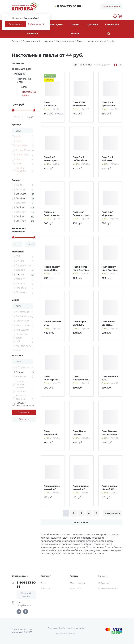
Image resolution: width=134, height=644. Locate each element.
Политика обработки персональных (66, 628)
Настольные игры (24, 80)
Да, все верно (15, 24)
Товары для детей (22, 69)
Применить (24, 412)
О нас (43, 583)
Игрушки (20, 74)
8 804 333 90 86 (69, 6)
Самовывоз (112, 25)
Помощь (74, 34)
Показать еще (81, 522)
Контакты (45, 588)
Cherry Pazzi (23, 150)
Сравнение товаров (108, 588)
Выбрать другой (36, 24)
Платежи (33, 34)
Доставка (92, 25)
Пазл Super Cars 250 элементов (79, 325)
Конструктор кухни (52, 25)
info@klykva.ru (24, 605)
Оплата (75, 25)
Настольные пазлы (29, 93)
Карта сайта (75, 588)
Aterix (19, 137)
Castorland (22, 146)
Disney (20, 159)
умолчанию (101, 65)
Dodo (19, 164)
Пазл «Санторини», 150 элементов (52, 380)
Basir (19, 141)
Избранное (104, 583)
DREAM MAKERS (21, 170)
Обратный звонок (111, 6)
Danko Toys (22, 155)
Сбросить (24, 419)
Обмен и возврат (78, 583)
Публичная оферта (66, 633)
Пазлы (23, 87)
